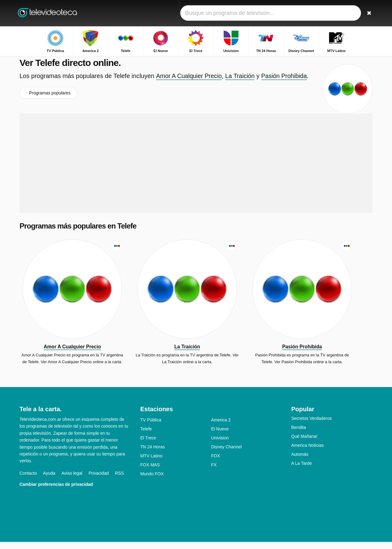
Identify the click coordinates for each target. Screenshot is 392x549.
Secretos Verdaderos (312, 425)
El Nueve (220, 436)
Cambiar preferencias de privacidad (56, 491)
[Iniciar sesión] (345, 13)
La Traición (242, 83)
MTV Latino (151, 463)
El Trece (148, 445)
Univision (220, 445)
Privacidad (99, 480)
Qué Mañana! (305, 443)
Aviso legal (72, 480)
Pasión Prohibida (287, 83)
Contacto (28, 480)
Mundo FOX (152, 481)
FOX (216, 463)
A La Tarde (302, 470)
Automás (300, 461)
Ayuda (49, 480)
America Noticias (308, 452)
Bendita (299, 434)
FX (214, 472)
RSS (119, 480)
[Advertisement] (196, 170)
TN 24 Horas (152, 454)
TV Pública (151, 427)
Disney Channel (226, 454)
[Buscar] (366, 13)
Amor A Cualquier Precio (189, 83)
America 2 (221, 427)
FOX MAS (150, 472)
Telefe (146, 436)
